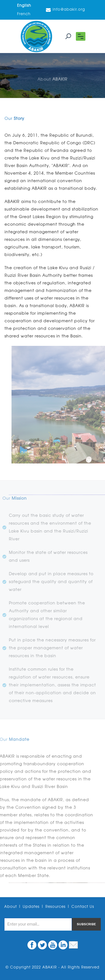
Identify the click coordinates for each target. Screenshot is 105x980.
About (11, 907)
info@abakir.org (66, 10)
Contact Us (83, 907)
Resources (55, 907)
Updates (31, 907)
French (24, 14)
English (24, 6)
